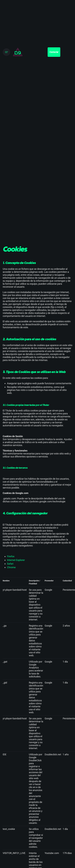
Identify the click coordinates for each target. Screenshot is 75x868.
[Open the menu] (6, 52)
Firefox (11, 556)
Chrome (11, 567)
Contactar (54, 52)
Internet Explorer (16, 560)
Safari (10, 564)
